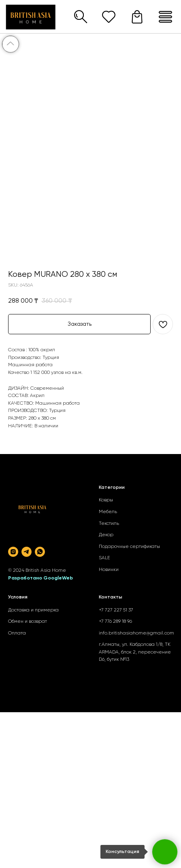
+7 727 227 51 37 (116, 610)
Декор (106, 535)
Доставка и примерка (33, 610)
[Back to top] (11, 44)
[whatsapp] (40, 552)
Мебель (108, 512)
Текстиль (109, 524)
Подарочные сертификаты (129, 547)
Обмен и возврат (28, 622)
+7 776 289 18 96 (115, 622)
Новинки (109, 570)
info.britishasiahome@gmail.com (136, 633)
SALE (104, 558)
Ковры (106, 500)
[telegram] (27, 552)
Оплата (17, 633)
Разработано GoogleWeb (40, 578)
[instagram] (13, 552)
